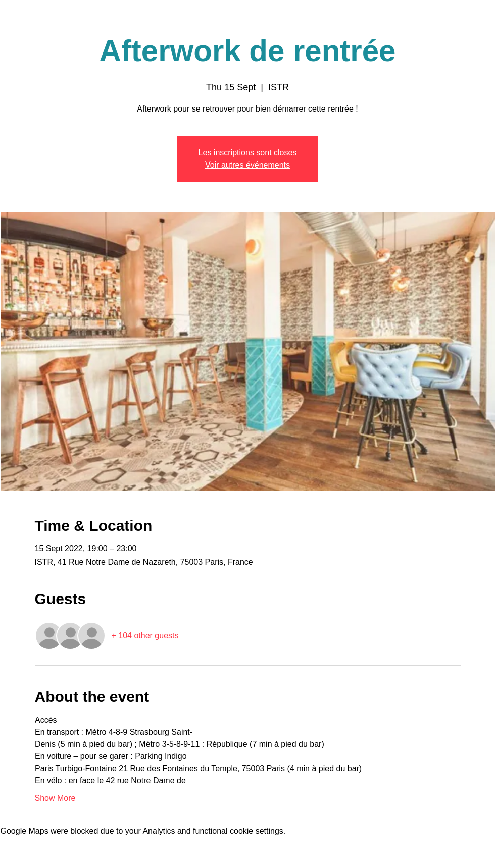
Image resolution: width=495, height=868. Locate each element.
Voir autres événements (247, 165)
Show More (55, 798)
